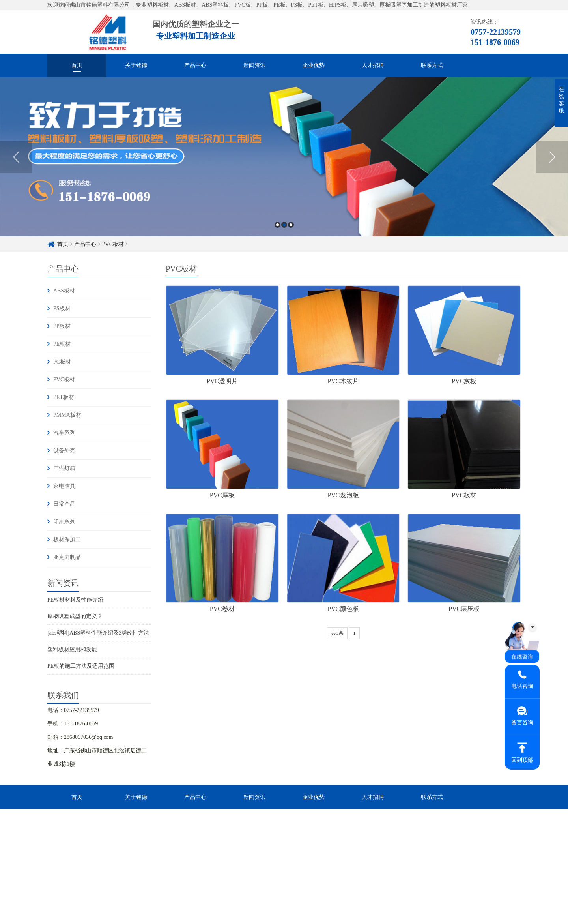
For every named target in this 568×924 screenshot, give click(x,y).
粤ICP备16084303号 (296, 911)
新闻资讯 (254, 65)
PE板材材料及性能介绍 (75, 600)
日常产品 (64, 504)
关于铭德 (136, 65)
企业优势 (314, 65)
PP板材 (62, 326)
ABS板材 (64, 291)
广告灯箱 (64, 468)
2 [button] (284, 225)
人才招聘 (373, 65)
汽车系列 (64, 433)
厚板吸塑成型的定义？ (75, 616)
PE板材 (62, 344)
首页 (77, 65)
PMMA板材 (67, 415)
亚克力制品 (67, 557)
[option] (284, 157)
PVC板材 (113, 244)
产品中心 (195, 65)
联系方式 (432, 65)
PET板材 (64, 397)
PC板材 (62, 362)
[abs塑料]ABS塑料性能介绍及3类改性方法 (98, 633)
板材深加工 (67, 539)
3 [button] (291, 225)
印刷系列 (64, 522)
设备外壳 (64, 451)
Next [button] (552, 157)
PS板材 (62, 308)
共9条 (337, 633)
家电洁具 (64, 486)
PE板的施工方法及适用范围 (81, 666)
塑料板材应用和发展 (72, 649)
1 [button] (277, 225)
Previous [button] (16, 157)
